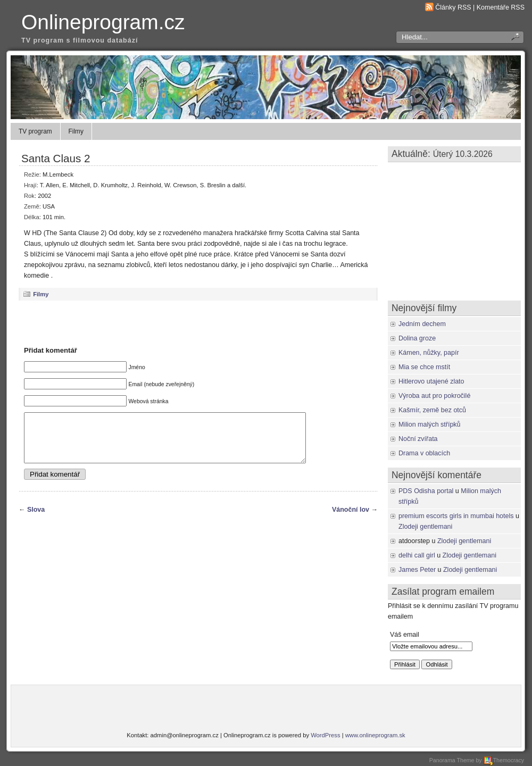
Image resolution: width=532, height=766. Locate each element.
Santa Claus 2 (56, 158)
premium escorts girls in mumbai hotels (456, 516)
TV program (35, 131)
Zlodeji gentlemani (425, 527)
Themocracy (504, 760)
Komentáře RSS (501, 7)
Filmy (76, 131)
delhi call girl (417, 555)
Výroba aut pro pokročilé (434, 396)
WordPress (325, 735)
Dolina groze (417, 338)
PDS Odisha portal (426, 491)
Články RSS (453, 7)
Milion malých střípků (430, 424)
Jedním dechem (422, 324)
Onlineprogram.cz (103, 22)
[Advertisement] (198, 323)
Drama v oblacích (424, 453)
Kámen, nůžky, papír (429, 353)
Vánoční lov (351, 519)
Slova (36, 519)
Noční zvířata (418, 439)
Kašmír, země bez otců (432, 410)
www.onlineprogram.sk (375, 735)
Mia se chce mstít (424, 367)
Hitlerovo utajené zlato (431, 381)
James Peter (417, 570)
